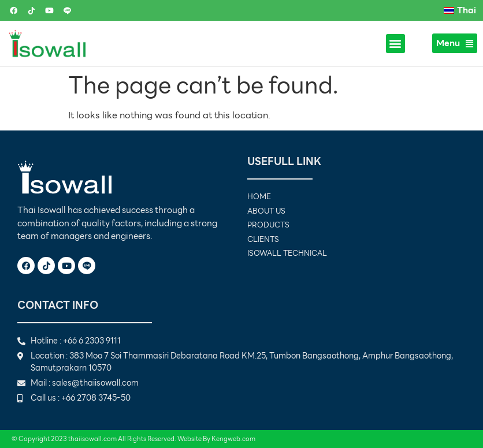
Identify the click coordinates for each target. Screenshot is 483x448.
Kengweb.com (233, 439)
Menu (455, 43)
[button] (395, 44)
